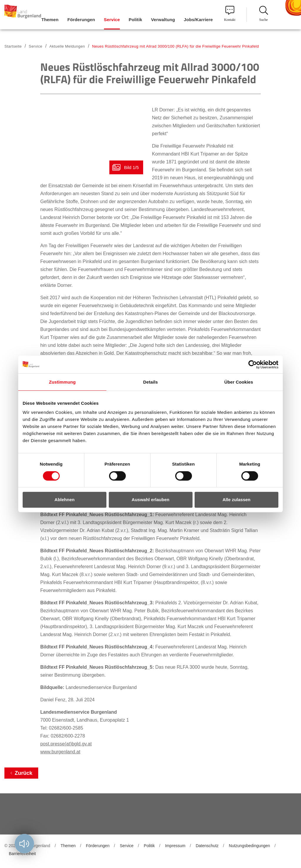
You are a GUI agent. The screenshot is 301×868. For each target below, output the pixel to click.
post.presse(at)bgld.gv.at (66, 744)
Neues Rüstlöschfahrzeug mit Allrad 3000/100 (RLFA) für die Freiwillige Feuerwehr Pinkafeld (175, 46)
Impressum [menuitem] (175, 846)
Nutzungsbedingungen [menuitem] (250, 846)
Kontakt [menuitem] (230, 14)
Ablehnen (64, 500)
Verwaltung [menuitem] (163, 20)
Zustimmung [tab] (62, 382)
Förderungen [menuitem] (81, 20)
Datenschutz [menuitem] (207, 846)
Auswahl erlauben (150, 500)
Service (36, 46)
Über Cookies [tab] (239, 382)
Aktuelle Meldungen (67, 46)
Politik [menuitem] (136, 20)
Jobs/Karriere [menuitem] (198, 20)
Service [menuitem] (112, 20)
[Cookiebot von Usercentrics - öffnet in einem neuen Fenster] (253, 364)
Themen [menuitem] (50, 20)
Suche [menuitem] (264, 14)
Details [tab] (150, 382)
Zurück (24, 773)
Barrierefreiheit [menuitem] (22, 854)
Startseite (13, 46)
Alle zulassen (236, 500)
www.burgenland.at (60, 752)
